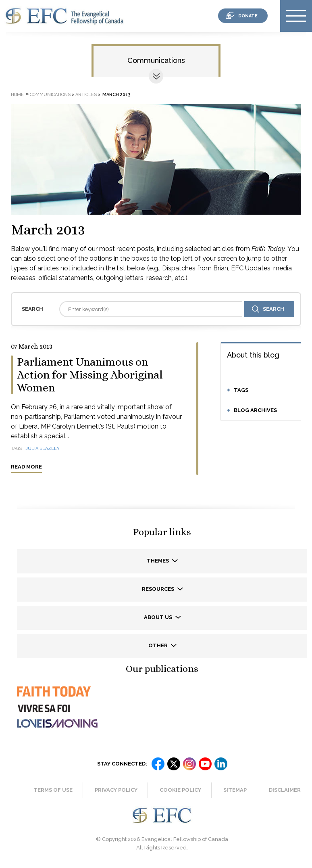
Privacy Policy (116, 790)
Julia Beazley (43, 449)
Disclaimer (285, 790)
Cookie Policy (180, 790)
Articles (86, 95)
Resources (159, 589)
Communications (156, 60)
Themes (158, 561)
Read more (26, 467)
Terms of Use (53, 790)
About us (159, 617)
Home (17, 95)
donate (248, 16)
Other (159, 645)
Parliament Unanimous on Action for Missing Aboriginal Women (90, 375)
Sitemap (235, 790)
